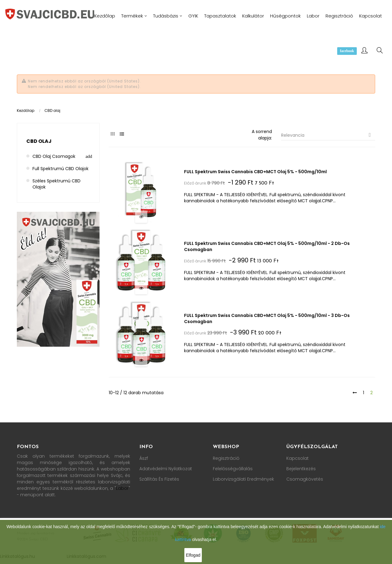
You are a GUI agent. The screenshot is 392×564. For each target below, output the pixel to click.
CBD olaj (39, 141)
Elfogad (193, 555)
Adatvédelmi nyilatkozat (166, 468)
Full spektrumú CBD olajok (60, 169)
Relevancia (328, 135)
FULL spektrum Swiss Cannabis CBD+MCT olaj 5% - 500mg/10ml (256, 172)
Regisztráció (226, 458)
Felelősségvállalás (233, 468)
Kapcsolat (298, 458)
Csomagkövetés (305, 479)
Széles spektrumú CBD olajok (57, 184)
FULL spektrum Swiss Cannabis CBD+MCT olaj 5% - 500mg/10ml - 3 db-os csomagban (268, 318)
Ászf (144, 458)
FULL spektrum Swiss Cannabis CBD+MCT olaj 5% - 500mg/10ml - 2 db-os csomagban (268, 246)
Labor (122, 488)
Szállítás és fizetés (159, 479)
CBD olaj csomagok (54, 156)
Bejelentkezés (301, 468)
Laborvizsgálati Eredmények (243, 479)
